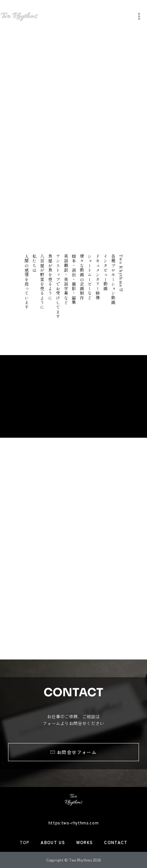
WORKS (85, 842)
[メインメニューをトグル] (139, 16)
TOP (25, 842)
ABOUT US (53, 842)
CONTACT (116, 842)
